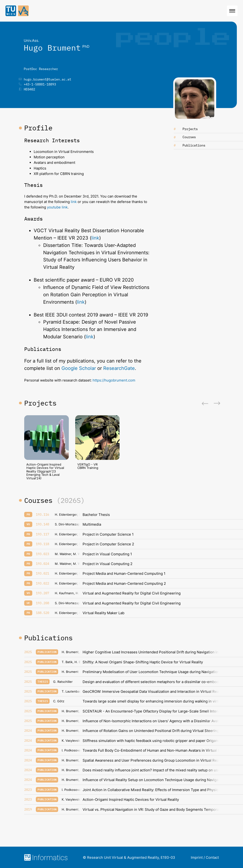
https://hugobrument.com (114, 380)
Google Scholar (79, 368)
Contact (212, 857)
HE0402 (29, 89)
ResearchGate (119, 368)
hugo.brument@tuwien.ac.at (47, 79)
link (74, 202)
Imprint (197, 857)
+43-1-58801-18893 (40, 84)
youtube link (57, 207)
